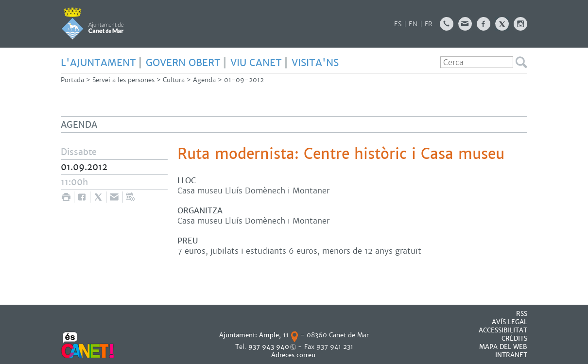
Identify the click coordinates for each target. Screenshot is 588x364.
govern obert (183, 63)
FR (429, 24)
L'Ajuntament (98, 63)
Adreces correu (294, 355)
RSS (522, 314)
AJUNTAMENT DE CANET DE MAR (93, 23)
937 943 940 (269, 347)
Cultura (174, 80)
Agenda (204, 80)
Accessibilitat (503, 330)
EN (413, 24)
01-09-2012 (244, 80)
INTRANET (511, 355)
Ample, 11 (274, 335)
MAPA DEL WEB (503, 347)
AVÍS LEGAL (510, 322)
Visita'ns (315, 63)
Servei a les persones (123, 80)
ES (398, 24)
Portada (72, 80)
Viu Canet (256, 63)
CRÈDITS (514, 338)
